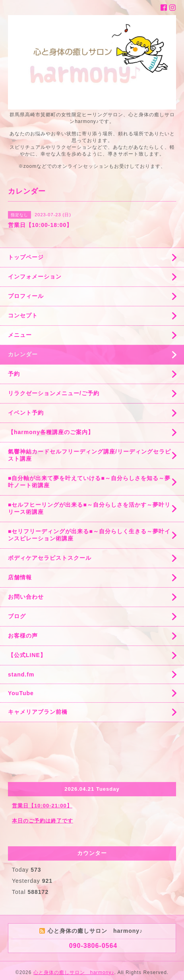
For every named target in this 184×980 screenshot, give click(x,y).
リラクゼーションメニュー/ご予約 (54, 393)
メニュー (20, 335)
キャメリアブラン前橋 (38, 712)
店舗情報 (20, 577)
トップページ (26, 257)
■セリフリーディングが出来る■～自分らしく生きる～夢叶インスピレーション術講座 (89, 535)
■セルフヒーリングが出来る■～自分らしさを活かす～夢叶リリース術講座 (89, 508)
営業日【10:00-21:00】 (42, 806)
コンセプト (23, 315)
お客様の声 (23, 636)
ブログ (17, 616)
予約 (14, 374)
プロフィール (26, 296)
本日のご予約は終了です (43, 821)
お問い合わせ (26, 597)
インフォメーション (35, 277)
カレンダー (23, 354)
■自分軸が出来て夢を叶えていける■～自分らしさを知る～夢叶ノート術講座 (89, 482)
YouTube (21, 693)
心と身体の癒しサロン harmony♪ (74, 972)
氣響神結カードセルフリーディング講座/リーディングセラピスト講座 (89, 455)
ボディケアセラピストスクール (50, 558)
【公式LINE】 (27, 655)
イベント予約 (26, 413)
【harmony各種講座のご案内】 (51, 432)
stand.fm (21, 674)
